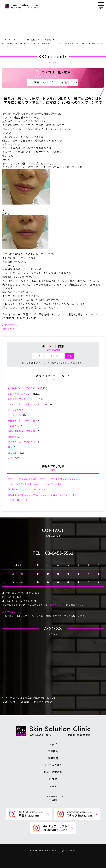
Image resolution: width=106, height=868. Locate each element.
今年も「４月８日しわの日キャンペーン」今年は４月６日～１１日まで (44, 479)
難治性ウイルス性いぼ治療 (21, 442)
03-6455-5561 (59, 553)
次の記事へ (9, 329)
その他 (11, 458)
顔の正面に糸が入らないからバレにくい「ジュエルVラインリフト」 (42, 495)
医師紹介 (53, 751)
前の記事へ (11, 325)
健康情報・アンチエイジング (22, 399)
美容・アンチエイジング (20, 394)
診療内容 (53, 758)
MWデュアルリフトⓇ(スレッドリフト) (27, 404)
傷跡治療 (12, 437)
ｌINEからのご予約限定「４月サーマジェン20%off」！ (36, 484)
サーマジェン (15, 415)
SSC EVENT (14, 453)
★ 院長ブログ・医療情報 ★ (36, 314)
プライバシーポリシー (53, 796)
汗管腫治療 (13, 426)
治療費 (53, 779)
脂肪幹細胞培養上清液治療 (21, 431)
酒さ (10, 447)
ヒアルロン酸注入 (66, 314)
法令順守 (53, 800)
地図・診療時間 (53, 772)
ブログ (53, 786)
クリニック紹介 (53, 765)
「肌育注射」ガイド (18, 500)
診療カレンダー (58, 605)
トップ (53, 744)
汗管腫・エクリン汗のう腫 (21, 420)
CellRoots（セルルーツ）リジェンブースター (31, 489)
